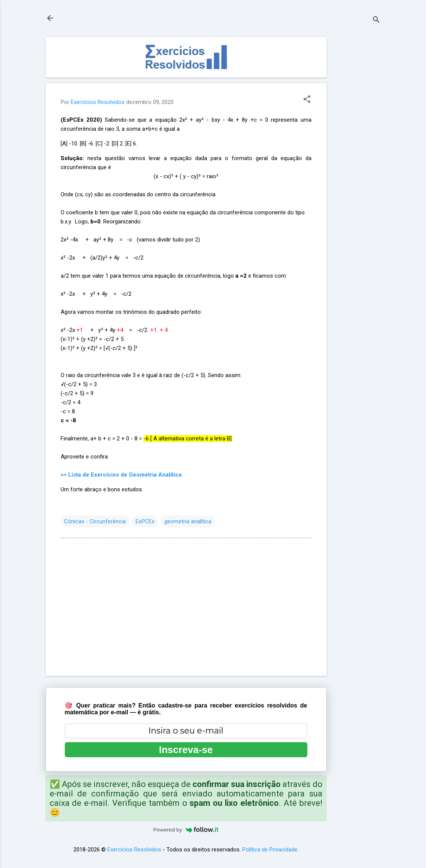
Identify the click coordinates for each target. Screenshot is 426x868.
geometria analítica (188, 521)
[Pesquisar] (376, 21)
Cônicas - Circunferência (95, 521)
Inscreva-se (186, 750)
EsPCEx (145, 521)
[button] (307, 100)
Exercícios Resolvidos (134, 850)
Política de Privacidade (270, 850)
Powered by (186, 830)
